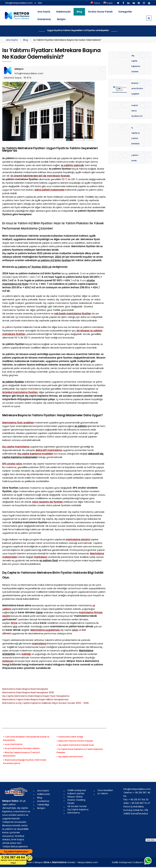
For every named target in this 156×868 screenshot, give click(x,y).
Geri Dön (151, 840)
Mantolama (74, 813)
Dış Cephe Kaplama (78, 809)
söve (75, 630)
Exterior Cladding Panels (76, 801)
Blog (26, 40)
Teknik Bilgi (43, 805)
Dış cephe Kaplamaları (16, 851)
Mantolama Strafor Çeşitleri (137, 88)
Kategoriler (125, 12)
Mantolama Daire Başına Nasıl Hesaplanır (25, 689)
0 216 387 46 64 (13, 860)
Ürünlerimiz (44, 19)
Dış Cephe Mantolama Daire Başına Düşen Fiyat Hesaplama (36, 696)
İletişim (61, 19)
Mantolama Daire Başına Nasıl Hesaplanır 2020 (28, 692)
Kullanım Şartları (76, 793)
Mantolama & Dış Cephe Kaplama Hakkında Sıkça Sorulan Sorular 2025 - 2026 (45, 703)
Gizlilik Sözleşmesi (77, 790)
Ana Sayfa (44, 12)
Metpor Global (75, 797)
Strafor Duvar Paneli (100, 12)
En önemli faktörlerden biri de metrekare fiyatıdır (40, 176)
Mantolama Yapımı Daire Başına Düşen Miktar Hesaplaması (35, 699)
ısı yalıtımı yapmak (72, 165)
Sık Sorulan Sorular (77, 806)
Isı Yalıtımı (103, 793)
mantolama (39, 643)
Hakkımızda (63, 12)
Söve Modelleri (105, 790)
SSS (40, 3)
